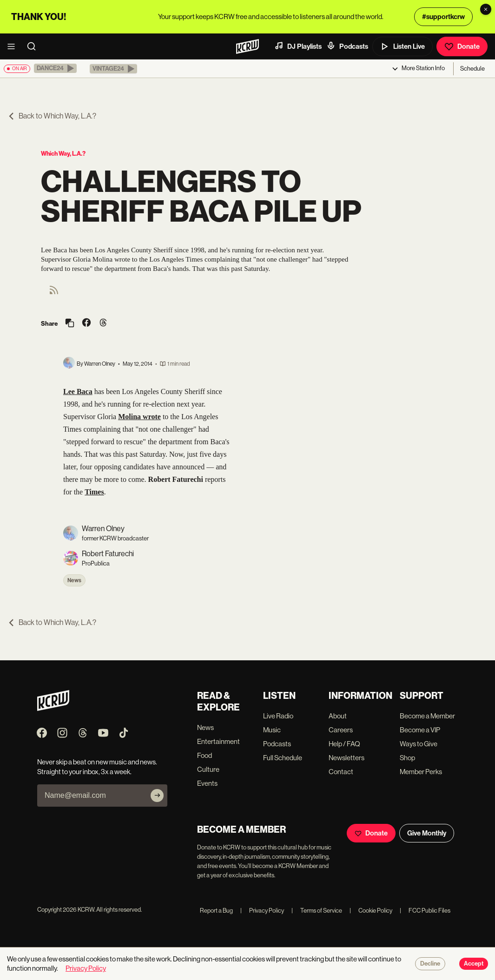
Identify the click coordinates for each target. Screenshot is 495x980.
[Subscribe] (157, 796)
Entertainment (218, 741)
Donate (462, 46)
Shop (407, 758)
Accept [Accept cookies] (474, 964)
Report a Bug (216, 911)
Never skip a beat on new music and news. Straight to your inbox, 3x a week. (97, 767)
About (338, 716)
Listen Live (403, 46)
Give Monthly (427, 833)
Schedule (472, 69)
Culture (208, 769)
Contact (341, 772)
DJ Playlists (298, 46)
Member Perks (421, 772)
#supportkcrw (443, 17)
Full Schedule (283, 758)
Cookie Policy (371, 911)
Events (207, 783)
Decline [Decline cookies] (430, 964)
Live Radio (278, 716)
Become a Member (427, 716)
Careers (341, 730)
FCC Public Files (425, 911)
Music (272, 730)
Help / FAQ (344, 744)
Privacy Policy (262, 911)
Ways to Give (419, 744)
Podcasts (347, 46)
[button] (55, 68)
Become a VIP (420, 730)
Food (205, 755)
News (74, 580)
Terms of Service (317, 911)
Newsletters (346, 758)
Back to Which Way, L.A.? (52, 116)
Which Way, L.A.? (63, 154)
